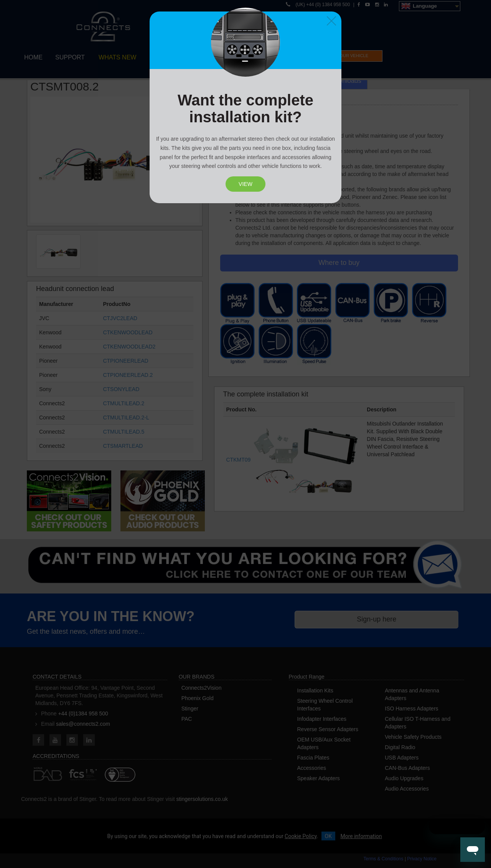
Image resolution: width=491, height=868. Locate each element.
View (245, 184)
